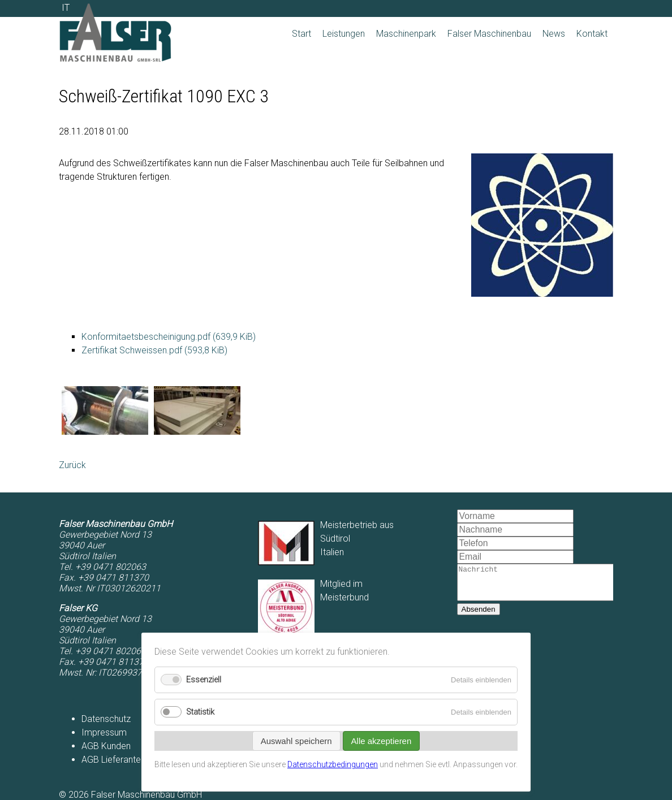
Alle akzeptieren (382, 741)
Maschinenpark (406, 34)
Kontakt (592, 34)
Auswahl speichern (296, 741)
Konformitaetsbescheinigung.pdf (169, 337)
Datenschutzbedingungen (333, 764)
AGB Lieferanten (113, 760)
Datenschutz (106, 719)
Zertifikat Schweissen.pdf (154, 350)
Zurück (72, 465)
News (554, 34)
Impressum (104, 732)
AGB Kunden (106, 746)
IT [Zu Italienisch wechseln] (66, 8)
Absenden (479, 616)
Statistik (200, 712)
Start (301, 34)
